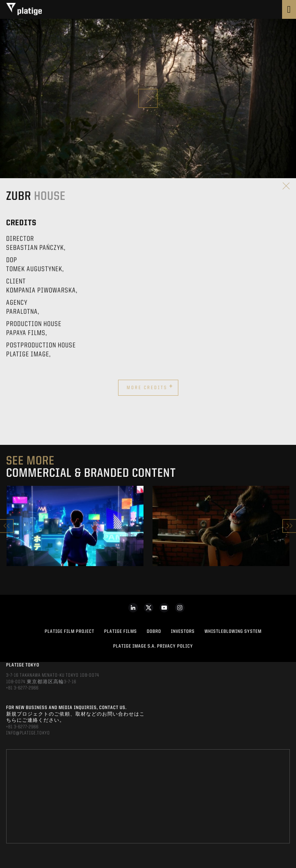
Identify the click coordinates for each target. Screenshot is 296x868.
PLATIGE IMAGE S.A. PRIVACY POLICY (153, 646)
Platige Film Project (69, 632)
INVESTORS (183, 632)
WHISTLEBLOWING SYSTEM (233, 632)
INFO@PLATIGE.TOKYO (28, 733)
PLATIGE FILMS (121, 632)
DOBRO (154, 632)
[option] (75, 526)
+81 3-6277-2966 (22, 688)
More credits (150, 387)
